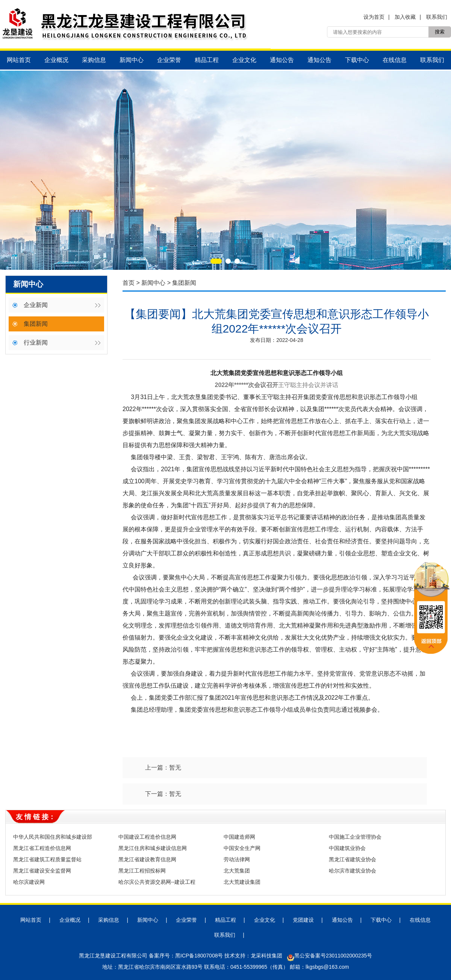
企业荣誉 (169, 60)
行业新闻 (36, 343)
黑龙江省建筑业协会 (353, 859)
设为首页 (374, 17)
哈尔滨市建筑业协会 (353, 871)
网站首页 (19, 60)
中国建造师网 (239, 837)
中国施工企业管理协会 (355, 837)
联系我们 (437, 17)
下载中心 (357, 60)
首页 (129, 283)
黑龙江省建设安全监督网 (42, 871)
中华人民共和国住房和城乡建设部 (53, 837)
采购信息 (94, 60)
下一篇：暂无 (163, 794)
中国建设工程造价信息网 (147, 837)
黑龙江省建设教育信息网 (147, 859)
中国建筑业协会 (347, 848)
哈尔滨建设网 (29, 882)
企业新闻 (36, 305)
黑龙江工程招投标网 (142, 871)
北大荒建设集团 (242, 882)
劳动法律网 (237, 859)
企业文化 (244, 60)
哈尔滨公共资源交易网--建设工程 (157, 882)
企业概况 (56, 60)
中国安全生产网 (242, 848)
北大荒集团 (237, 871)
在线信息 (395, 60)
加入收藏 (405, 17)
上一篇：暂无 (163, 768)
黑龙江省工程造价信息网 (42, 848)
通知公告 (282, 60)
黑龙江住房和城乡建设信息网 (153, 848)
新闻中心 (132, 60)
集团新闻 (36, 324)
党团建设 (303, 920)
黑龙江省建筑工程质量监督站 (47, 859)
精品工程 (207, 60)
